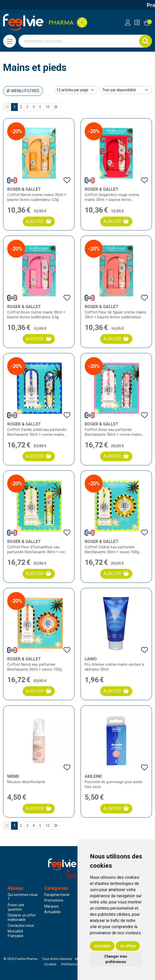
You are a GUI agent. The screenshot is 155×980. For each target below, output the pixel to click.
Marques (51, 906)
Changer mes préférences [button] (116, 959)
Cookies (50, 964)
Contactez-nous (21, 926)
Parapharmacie (57, 895)
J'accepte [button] (102, 946)
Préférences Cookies (77, 964)
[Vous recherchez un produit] (79, 41)
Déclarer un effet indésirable (22, 918)
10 (48, 107)
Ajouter (39, 221)
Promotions (54, 900)
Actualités (53, 912)
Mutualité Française (16, 933)
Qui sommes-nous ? (23, 897)
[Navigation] (10, 41)
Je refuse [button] (128, 946)
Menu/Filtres (23, 91)
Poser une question (16, 907)
